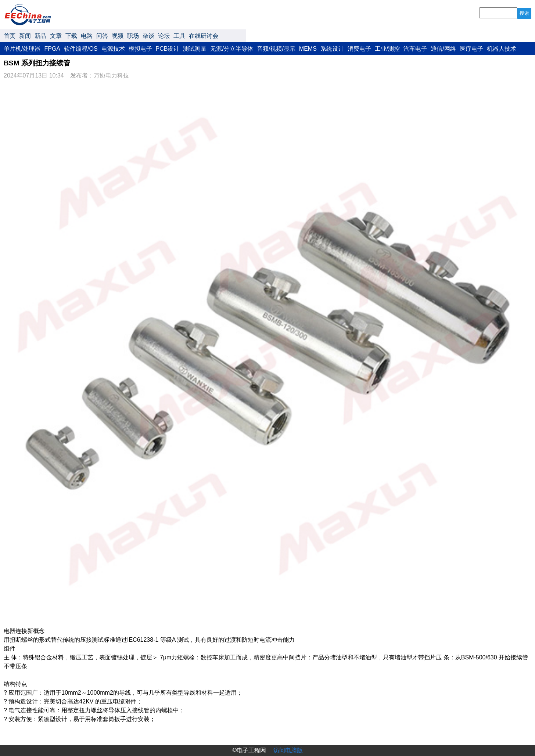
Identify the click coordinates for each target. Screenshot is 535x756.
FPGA (52, 49)
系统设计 (332, 49)
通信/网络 (443, 49)
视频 (118, 36)
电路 (87, 36)
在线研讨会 (204, 36)
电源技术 (113, 49)
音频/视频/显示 (276, 49)
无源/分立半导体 (231, 49)
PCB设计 (168, 49)
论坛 (164, 36)
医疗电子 (471, 49)
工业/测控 (387, 49)
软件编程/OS (81, 49)
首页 (10, 36)
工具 (179, 36)
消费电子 (359, 49)
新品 (40, 36)
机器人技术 (502, 49)
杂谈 (148, 36)
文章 (56, 36)
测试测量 (195, 49)
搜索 (524, 13)
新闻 (25, 36)
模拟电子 (140, 49)
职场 (133, 36)
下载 (71, 36)
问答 (102, 36)
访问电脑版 (288, 750)
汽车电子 (415, 49)
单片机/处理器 (22, 49)
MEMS (308, 49)
